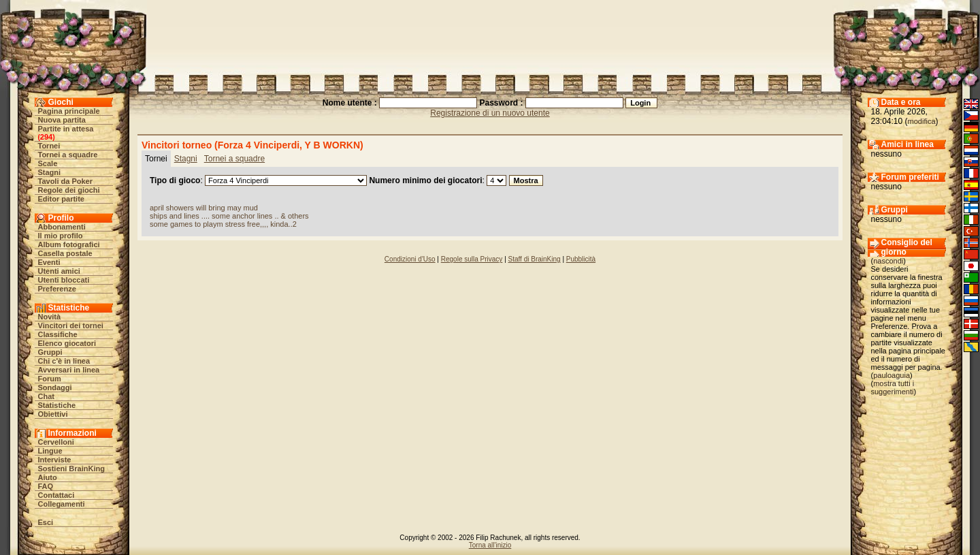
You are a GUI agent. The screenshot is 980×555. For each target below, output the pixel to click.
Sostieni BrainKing (71, 469)
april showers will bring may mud (204, 208)
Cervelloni (56, 442)
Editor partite (61, 199)
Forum (50, 379)
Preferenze (57, 289)
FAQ (46, 486)
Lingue (50, 451)
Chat (46, 396)
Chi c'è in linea (64, 361)
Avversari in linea (69, 370)
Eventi (49, 262)
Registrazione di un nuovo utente (490, 113)
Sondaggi (55, 387)
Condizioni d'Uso (410, 259)
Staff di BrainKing (535, 259)
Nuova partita (62, 120)
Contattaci (56, 495)
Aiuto (48, 477)
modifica (922, 121)
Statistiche (57, 405)
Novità (50, 317)
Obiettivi (53, 414)
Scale (48, 163)
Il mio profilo (61, 236)
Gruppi (50, 352)
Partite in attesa (66, 129)
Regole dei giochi (69, 190)
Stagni (50, 172)
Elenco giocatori (67, 343)
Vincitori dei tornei (71, 326)
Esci (46, 522)
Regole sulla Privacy (472, 259)
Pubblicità (581, 259)
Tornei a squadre (68, 155)
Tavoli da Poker (66, 181)
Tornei (49, 146)
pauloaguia (892, 375)
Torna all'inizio (490, 545)
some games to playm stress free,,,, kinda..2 (223, 224)
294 (46, 137)
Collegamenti (62, 504)
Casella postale (65, 253)
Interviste (55, 460)
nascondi (888, 261)
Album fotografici (69, 244)
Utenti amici (59, 271)
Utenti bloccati (64, 280)
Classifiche (58, 334)
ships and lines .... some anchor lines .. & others (229, 216)
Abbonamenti (62, 227)
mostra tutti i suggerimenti (893, 387)
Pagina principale (69, 111)
